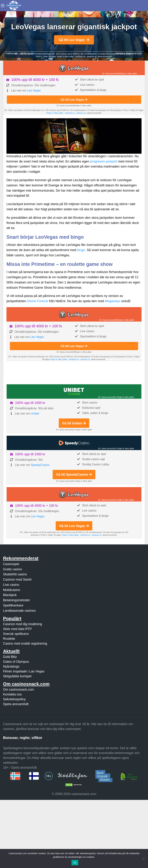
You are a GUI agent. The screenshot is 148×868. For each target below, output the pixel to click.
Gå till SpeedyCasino (74, 475)
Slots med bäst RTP (17, 629)
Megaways (113, 301)
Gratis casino (12, 569)
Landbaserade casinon (19, 611)
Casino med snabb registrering (25, 643)
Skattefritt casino (15, 574)
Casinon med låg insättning (23, 624)
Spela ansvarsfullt (16, 704)
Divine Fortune (38, 301)
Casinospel (11, 564)
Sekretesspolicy (14, 699)
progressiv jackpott (104, 161)
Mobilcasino (12, 590)
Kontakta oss (12, 694)
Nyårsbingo (11, 667)
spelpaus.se (92, 57)
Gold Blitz (10, 657)
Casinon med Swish (17, 580)
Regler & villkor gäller (66, 57)
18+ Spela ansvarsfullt (111, 74)
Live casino (11, 585)
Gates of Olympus (16, 662)
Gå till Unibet (74, 423)
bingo (81, 250)
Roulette (9, 639)
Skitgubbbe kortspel (17, 676)
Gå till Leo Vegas (74, 40)
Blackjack (10, 595)
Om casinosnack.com (18, 690)
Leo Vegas (34, 91)
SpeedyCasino (40, 465)
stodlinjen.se (80, 57)
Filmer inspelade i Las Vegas (24, 671)
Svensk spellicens (16, 634)
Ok (75, 863)
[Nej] (144, 858)
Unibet (35, 414)
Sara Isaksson (134, 53)
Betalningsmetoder (17, 600)
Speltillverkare (13, 605)
